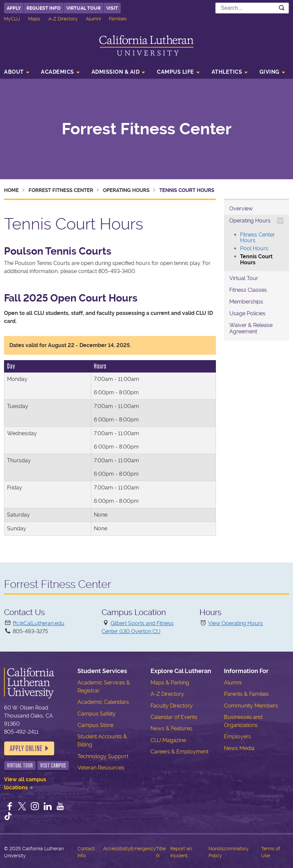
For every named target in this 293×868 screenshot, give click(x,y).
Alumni (93, 19)
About (14, 72)
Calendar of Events (174, 717)
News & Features (171, 728)
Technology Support (103, 756)
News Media (239, 748)
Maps (34, 19)
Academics (57, 72)
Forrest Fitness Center (147, 129)
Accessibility (117, 849)
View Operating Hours (236, 623)
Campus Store (95, 725)
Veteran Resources (101, 768)
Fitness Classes (248, 290)
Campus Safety (97, 714)
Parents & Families (246, 694)
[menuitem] (19, 73)
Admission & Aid (116, 72)
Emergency (143, 849)
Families (118, 19)
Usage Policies (247, 313)
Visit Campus (53, 765)
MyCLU (12, 19)
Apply (14, 8)
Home (11, 190)
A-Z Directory (63, 19)
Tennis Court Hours (256, 259)
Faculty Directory (172, 706)
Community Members (251, 706)
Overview (241, 209)
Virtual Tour (83, 8)
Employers (238, 737)
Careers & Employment (180, 752)
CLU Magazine (168, 740)
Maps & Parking (170, 683)
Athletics (227, 72)
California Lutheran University (146, 45)
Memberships (246, 302)
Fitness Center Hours (257, 238)
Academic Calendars (103, 702)
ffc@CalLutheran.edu (39, 623)
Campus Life (175, 72)
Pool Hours (254, 248)
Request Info (44, 8)
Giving (270, 72)
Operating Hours (126, 190)
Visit (112, 8)
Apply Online (26, 748)
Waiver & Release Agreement (251, 328)
